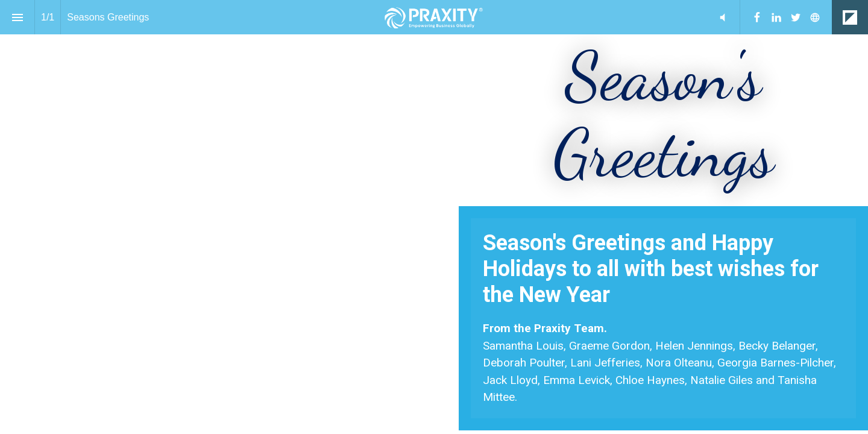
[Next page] (838, 385)
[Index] (17, 17)
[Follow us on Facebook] (757, 17)
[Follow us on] (815, 17)
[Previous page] (813, 385)
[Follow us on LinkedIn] (776, 17)
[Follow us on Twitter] (796, 17)
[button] (722, 17)
